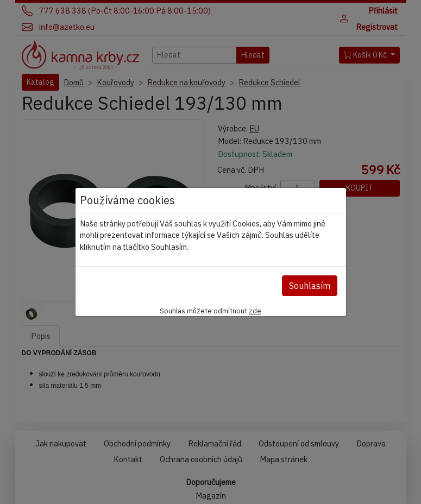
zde (255, 311)
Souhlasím (310, 286)
